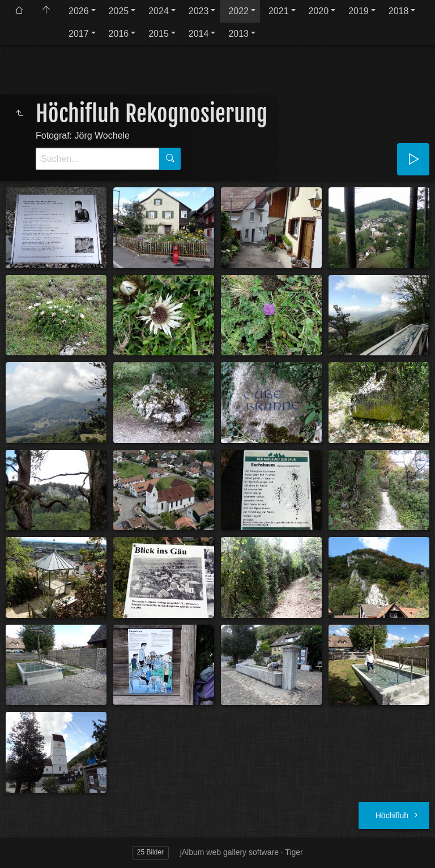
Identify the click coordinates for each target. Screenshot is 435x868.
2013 (238, 34)
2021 (279, 11)
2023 (199, 11)
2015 (159, 34)
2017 (79, 34)
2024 (159, 11)
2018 (399, 11)
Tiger (294, 852)
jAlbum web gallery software (229, 852)
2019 (359, 11)
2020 (319, 11)
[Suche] (97, 159)
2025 (119, 11)
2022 (238, 11)
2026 (79, 11)
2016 (119, 34)
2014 (199, 34)
